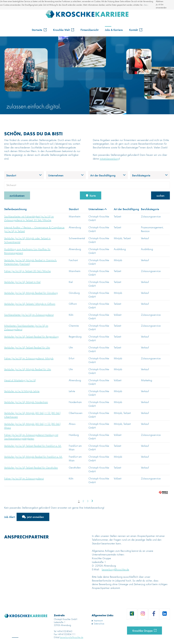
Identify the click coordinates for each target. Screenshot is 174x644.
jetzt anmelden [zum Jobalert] (35, 517)
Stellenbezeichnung (15, 209)
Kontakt (136, 30)
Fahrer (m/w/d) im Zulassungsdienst (24, 479)
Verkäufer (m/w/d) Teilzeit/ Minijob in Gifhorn (30, 304)
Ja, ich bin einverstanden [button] (161, 6)
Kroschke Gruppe (143, 631)
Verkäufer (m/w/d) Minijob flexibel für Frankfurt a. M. (33, 457)
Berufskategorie (150, 209)
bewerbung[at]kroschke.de (72, 638)
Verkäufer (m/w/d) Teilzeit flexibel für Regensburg (31, 337)
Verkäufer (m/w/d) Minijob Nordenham (26, 402)
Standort (74, 209)
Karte (91, 195)
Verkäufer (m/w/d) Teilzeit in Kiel (22, 282)
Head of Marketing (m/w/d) (20, 380)
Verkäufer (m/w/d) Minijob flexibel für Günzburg (31, 293)
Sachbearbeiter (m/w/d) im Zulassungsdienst (29, 315)
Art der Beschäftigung (126, 209)
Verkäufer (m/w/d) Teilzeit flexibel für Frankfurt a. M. (33, 446)
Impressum (98, 621)
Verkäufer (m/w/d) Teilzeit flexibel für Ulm (27, 348)
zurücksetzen (17, 195)
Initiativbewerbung (109, 159)
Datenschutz (99, 624)
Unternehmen (98, 209)
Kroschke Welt (64, 30)
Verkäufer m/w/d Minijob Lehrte (22, 391)
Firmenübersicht (89, 30)
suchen (160, 195)
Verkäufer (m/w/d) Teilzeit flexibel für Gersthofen (31, 468)
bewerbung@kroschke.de (115, 570)
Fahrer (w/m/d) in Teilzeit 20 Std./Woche (27, 271)
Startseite (39, 30)
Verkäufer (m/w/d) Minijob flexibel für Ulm (28, 369)
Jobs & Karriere (114, 30)
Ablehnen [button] (160, 2)
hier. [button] (146, 5)
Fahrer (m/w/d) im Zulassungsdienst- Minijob (29, 359)
